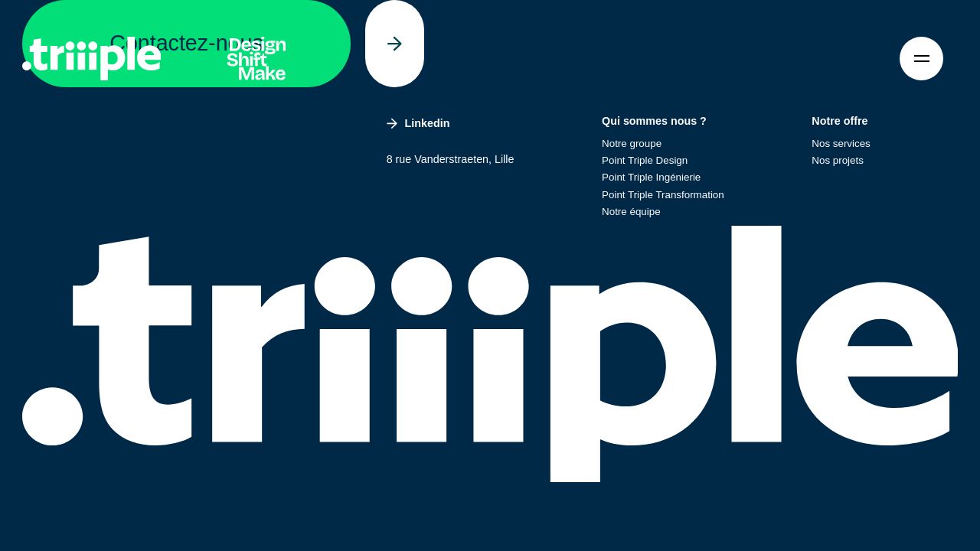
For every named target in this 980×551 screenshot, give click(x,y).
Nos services (841, 143)
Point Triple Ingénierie (651, 177)
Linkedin (418, 123)
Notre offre (840, 121)
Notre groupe (632, 143)
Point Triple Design (645, 160)
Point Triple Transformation (663, 195)
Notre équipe (631, 212)
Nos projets (838, 160)
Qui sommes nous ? (654, 121)
